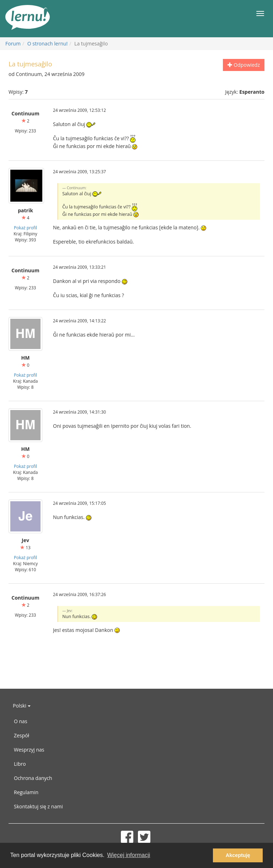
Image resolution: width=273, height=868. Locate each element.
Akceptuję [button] (238, 855)
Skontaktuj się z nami (38, 806)
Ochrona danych (33, 778)
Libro (20, 764)
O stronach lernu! (48, 43)
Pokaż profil (25, 228)
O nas (21, 721)
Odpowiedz (244, 65)
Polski (22, 706)
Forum (13, 43)
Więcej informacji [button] (129, 855)
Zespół (22, 735)
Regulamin (26, 792)
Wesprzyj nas (29, 750)
